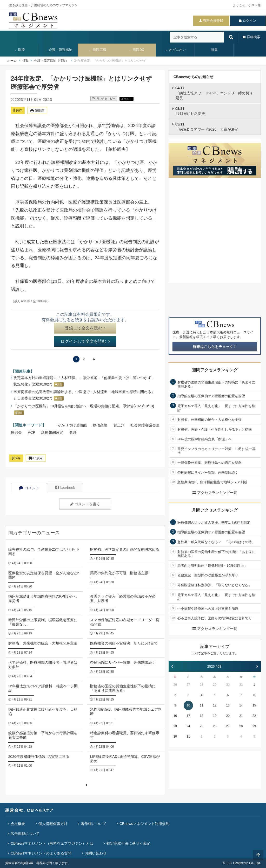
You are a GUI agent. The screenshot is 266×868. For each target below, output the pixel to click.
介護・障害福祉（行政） (51, 61)
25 (201, 726)
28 (201, 685)
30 (228, 685)
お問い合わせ (96, 853)
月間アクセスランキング (215, 510)
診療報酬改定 (52, 432)
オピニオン (175, 50)
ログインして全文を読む (85, 341)
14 (241, 705)
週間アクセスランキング (215, 370)
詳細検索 (254, 37)
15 (254, 705)
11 (201, 705)
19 (215, 716)
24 (188, 726)
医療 (19, 50)
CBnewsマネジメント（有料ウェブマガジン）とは (52, 843)
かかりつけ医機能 (72, 425)
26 (175, 685)
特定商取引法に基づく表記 (128, 843)
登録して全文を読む (85, 328)
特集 (214, 50)
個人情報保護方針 (53, 824)
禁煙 (73, 432)
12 (215, 705)
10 (188, 705)
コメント (29, 488)
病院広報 (97, 50)
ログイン (249, 21)
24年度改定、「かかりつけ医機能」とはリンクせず (110, 61)
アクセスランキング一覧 (215, 493)
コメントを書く (85, 504)
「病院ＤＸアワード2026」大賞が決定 (207, 127)
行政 (25, 61)
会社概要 (18, 824)
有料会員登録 (213, 21)
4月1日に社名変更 (190, 111)
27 (188, 685)
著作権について (94, 824)
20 (228, 716)
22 (254, 716)
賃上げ (119, 425)
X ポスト (126, 99)
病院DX (136, 50)
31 (241, 685)
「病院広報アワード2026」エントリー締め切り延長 (214, 93)
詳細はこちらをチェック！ (215, 347)
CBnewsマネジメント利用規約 (144, 824)
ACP (32, 432)
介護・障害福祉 (59, 50)
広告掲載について (25, 834)
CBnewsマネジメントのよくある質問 (41, 853)
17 (188, 716)
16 (175, 716)
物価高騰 (100, 425)
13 (228, 705)
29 (215, 685)
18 (201, 716)
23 (175, 726)
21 (241, 716)
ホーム (12, 61)
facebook (65, 488)
